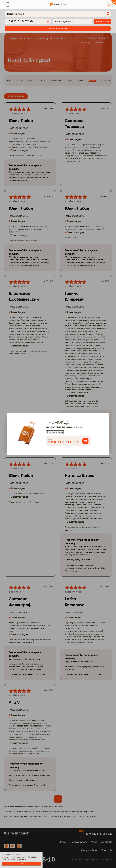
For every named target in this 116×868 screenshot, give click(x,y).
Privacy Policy (33, 857)
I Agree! (21, 864)
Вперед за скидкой (55, 432)
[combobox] (58, 14)
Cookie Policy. (21, 860)
